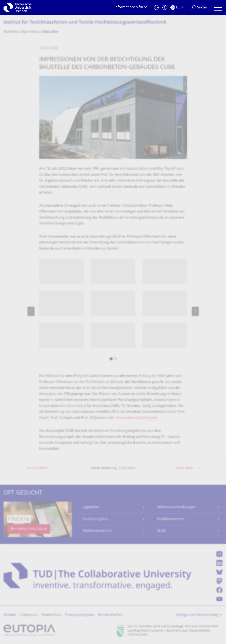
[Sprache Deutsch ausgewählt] (177, 8)
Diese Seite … (186, 468)
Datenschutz (51, 615)
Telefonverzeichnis (97, 531)
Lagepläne (91, 507)
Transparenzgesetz (80, 615)
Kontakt (10, 615)
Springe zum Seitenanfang (197, 615)
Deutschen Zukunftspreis (137, 418)
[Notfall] (156, 8)
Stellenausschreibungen (176, 507)
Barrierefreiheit (110, 615)
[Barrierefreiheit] (165, 8)
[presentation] (31, 311)
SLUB (161, 531)
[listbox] (113, 311)
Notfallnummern (170, 519)
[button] (111, 360)
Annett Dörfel (38, 468)
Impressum (29, 615)
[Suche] (199, 8)
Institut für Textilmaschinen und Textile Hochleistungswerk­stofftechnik (85, 23)
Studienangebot (95, 519)
